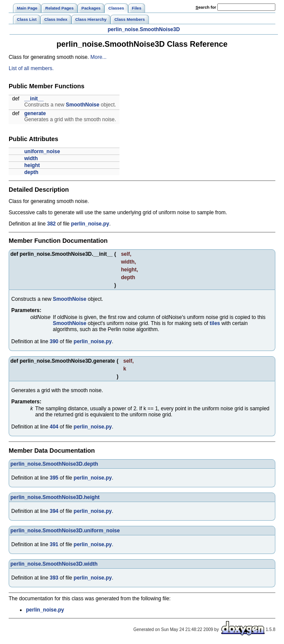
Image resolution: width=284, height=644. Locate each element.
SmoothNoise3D (160, 29)
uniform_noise (42, 151)
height (32, 165)
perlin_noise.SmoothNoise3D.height (55, 497)
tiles (215, 323)
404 (54, 427)
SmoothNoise (82, 105)
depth (31, 172)
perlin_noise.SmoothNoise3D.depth (54, 464)
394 (54, 511)
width (31, 158)
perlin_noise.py (90, 224)
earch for (206, 7)
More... (98, 57)
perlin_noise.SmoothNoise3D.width (54, 564)
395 (54, 478)
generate (35, 113)
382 (52, 224)
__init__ (34, 99)
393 (54, 578)
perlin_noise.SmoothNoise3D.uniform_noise (65, 531)
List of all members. (31, 68)
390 (54, 341)
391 (54, 544)
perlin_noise (123, 29)
